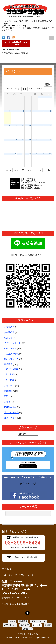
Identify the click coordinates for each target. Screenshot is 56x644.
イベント (37, 625)
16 (50, 125)
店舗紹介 (27, 629)
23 (50, 140)
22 (43, 140)
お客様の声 (9, 327)
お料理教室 (9, 332)
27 (30, 154)
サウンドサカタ (28, 483)
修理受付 (24, 625)
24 (9, 154)
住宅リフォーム (11, 359)
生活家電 (10, 374)
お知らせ (8, 338)
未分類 (7, 402)
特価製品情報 (10, 407)
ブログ (48, 625)
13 (30, 125)
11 (16, 125)
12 (23, 125)
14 (37, 125)
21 (37, 140)
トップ (12, 621)
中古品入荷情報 (11, 354)
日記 (6, 396)
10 (9, 125)
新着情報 (8, 391)
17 (9, 140)
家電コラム (9, 386)
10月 (18, 89)
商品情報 (8, 364)
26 (23, 154)
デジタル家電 (12, 369)
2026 (40, 89)
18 (16, 140)
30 (50, 154)
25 (16, 154)
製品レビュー (10, 418)
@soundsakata (28, 462)
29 (43, 154)
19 (23, 140)
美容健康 (10, 380)
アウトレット (10, 625)
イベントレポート (12, 343)
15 (43, 125)
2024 (10, 89)
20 (30, 140)
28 (37, 154)
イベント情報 (10, 348)
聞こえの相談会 (11, 412)
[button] (49, 171)
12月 (32, 89)
